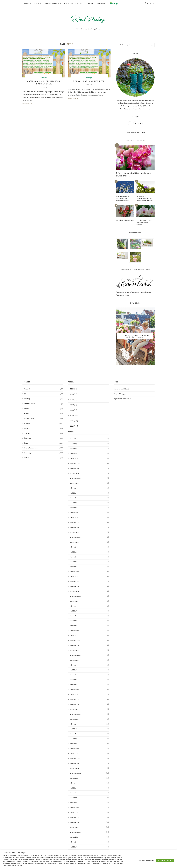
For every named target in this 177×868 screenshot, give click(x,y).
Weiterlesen (27, 104)
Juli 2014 (73, 783)
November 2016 (75, 645)
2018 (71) (73, 400)
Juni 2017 (73, 611)
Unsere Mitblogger (120, 394)
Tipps (44, 443)
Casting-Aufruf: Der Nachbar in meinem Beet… (44, 83)
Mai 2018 (73, 557)
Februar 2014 (74, 808)
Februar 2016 (74, 690)
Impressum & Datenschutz (122, 399)
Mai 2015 (73, 734)
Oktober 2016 (74, 650)
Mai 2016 (73, 675)
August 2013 (74, 837)
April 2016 (73, 680)
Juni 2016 (73, 670)
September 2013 (75, 832)
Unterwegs (102, 3)
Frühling (44, 399)
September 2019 (75, 478)
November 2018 (75, 527)
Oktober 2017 (74, 591)
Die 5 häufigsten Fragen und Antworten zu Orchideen (144, 222)
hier (20, 865)
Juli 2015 (73, 724)
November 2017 (75, 586)
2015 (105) (74, 415)
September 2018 (75, 537)
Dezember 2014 (75, 758)
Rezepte (44, 428)
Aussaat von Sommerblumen (141, 292)
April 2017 (73, 621)
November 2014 (75, 763)
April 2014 (73, 798)
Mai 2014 (73, 793)
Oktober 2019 (74, 473)
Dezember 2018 (75, 522)
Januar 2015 (74, 753)
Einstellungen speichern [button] (165, 860)
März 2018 (73, 567)
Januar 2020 (74, 459)
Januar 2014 (74, 812)
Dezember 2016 (75, 640)
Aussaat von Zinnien (123, 295)
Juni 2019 (73, 493)
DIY (44, 394)
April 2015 (73, 739)
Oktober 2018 (74, 532)
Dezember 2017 (75, 581)
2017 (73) (73, 405)
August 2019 (74, 483)
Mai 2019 (73, 498)
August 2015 (74, 719)
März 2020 (73, 449)
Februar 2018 (74, 572)
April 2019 (73, 503)
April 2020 (73, 444)
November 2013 (75, 822)
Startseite (27, 3)
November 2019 (75, 468)
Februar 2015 (74, 749)
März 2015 (73, 744)
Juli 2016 (73, 665)
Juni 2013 (73, 847)
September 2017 (75, 596)
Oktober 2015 (74, 709)
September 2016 (75, 655)
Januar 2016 (74, 695)
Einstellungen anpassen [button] (146, 860)
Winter (44, 458)
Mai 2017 (73, 616)
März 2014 (73, 803)
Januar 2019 (74, 517)
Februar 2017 (74, 631)
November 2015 (75, 704)
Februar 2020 (74, 454)
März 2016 (73, 685)
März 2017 (73, 626)
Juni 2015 (73, 729)
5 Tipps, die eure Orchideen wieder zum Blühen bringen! (133, 174)
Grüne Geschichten (73, 3)
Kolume (44, 414)
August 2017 (74, 601)
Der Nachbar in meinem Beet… (89, 81)
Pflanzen (90, 3)
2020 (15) (73, 389)
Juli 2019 (73, 488)
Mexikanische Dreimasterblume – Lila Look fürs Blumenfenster (145, 198)
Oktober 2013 (74, 827)
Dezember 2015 (75, 699)
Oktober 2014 (74, 768)
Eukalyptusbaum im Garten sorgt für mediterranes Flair (123, 198)
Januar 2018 (74, 577)
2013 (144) (74, 426)
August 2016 (74, 660)
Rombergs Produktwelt (121, 389)
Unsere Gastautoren (44, 448)
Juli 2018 (73, 547)
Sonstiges (44, 78)
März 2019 (73, 508)
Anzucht (38, 3)
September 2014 (75, 773)
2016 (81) (73, 410)
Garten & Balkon (52, 3)
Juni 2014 (73, 788)
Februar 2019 (74, 513)
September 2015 (75, 714)
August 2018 (74, 542)
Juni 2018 (73, 552)
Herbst (44, 409)
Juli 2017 (73, 606)
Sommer (44, 433)
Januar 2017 (74, 636)
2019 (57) (73, 394)
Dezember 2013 (75, 817)
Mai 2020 (73, 439)
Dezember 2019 (75, 463)
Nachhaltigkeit (44, 418)
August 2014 (74, 778)
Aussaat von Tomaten (123, 292)
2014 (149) (74, 421)
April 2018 (73, 562)
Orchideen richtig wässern (125, 220)
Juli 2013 (73, 842)
